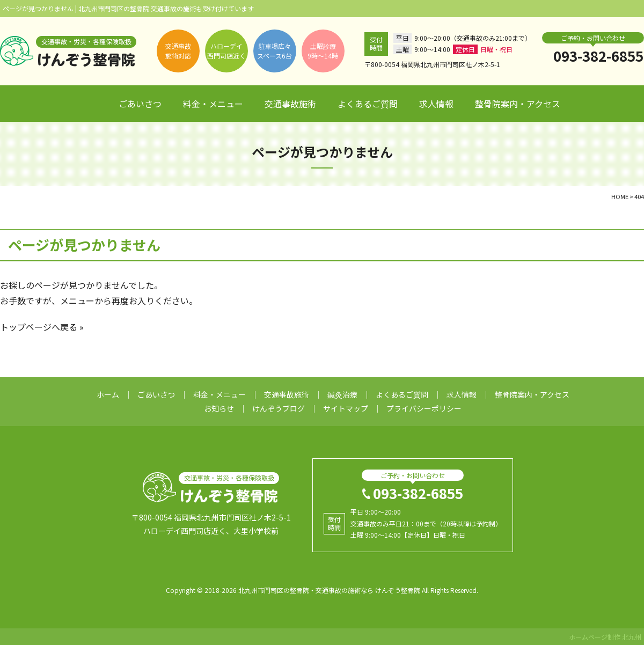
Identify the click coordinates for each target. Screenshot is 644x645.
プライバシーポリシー (424, 408)
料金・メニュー (213, 104)
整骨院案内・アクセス (518, 104)
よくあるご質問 (368, 104)
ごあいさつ (140, 104)
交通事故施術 (290, 104)
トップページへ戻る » (42, 327)
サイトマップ (346, 408)
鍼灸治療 (342, 394)
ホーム (91, 104)
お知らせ (219, 408)
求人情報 (436, 104)
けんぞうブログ (279, 408)
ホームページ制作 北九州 (605, 637)
